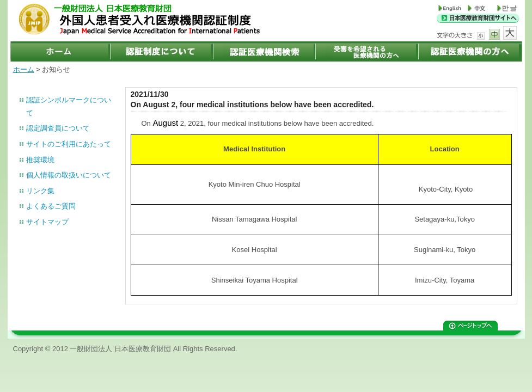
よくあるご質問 (51, 206)
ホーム (24, 69)
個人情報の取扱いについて (69, 175)
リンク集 (40, 191)
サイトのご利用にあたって (69, 144)
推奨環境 (40, 160)
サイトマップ (47, 222)
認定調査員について (58, 128)
